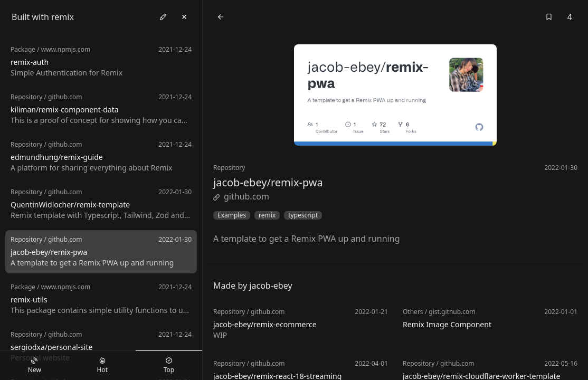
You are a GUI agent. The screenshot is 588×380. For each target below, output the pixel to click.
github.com (241, 196)
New (35, 366)
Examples (232, 215)
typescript (303, 215)
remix (267, 215)
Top (169, 366)
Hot (102, 366)
